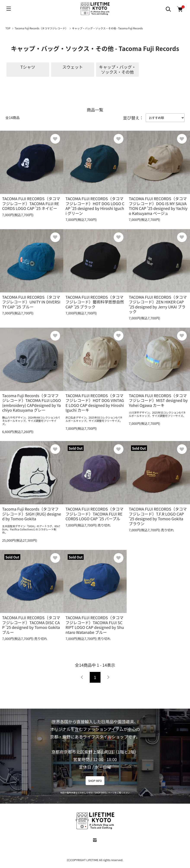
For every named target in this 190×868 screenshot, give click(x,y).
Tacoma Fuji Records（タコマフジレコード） (41, 28)
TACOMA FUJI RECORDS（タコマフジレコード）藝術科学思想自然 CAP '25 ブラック (95, 302)
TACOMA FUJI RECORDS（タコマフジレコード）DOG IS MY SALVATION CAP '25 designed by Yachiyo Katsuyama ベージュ (158, 206)
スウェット (73, 67)
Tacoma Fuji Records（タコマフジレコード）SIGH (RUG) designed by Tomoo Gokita (32, 514)
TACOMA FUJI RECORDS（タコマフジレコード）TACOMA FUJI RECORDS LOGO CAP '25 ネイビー (31, 203)
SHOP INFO (95, 781)
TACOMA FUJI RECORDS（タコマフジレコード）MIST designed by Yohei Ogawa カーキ (158, 400)
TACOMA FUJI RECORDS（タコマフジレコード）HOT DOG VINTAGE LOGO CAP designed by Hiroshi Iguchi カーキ (95, 403)
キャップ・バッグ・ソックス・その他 (117, 69)
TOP (8, 28)
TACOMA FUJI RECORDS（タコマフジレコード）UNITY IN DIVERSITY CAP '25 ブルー (31, 302)
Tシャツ (28, 67)
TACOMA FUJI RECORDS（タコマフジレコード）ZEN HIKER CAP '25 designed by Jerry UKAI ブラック (158, 304)
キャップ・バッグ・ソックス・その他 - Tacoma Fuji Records (107, 28)
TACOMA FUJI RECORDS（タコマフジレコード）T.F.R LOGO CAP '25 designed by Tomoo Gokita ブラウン (158, 516)
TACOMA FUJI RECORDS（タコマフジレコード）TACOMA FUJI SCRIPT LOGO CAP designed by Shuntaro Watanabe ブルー (95, 625)
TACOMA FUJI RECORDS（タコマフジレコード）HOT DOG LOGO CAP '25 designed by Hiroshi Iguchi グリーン (95, 206)
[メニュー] (9, 9)
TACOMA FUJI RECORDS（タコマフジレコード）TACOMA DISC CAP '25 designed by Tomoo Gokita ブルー (31, 625)
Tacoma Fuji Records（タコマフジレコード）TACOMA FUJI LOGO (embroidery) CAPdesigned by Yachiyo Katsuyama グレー (32, 403)
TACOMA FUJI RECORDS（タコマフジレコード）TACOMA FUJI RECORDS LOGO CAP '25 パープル (94, 514)
